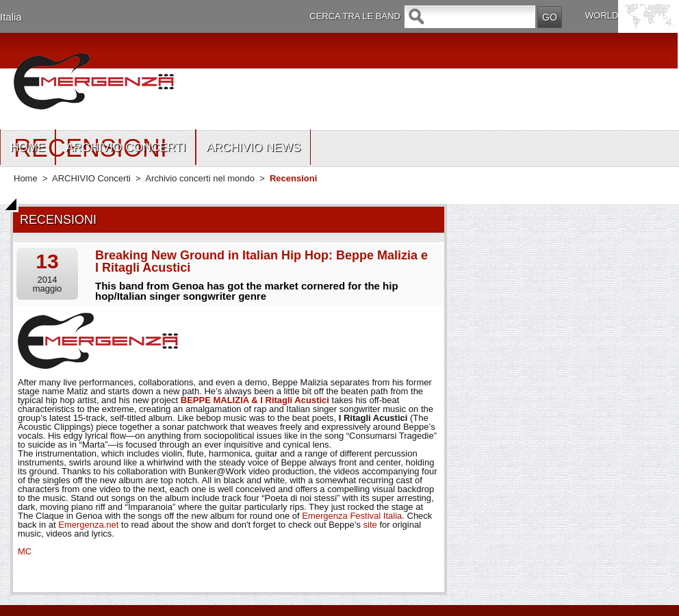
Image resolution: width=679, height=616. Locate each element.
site (370, 525)
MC (25, 551)
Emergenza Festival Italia (352, 516)
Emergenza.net (88, 525)
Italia (11, 17)
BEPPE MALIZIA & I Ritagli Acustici (255, 400)
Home (26, 178)
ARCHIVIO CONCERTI (126, 147)
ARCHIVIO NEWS (253, 147)
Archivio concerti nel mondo (200, 178)
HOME (28, 147)
